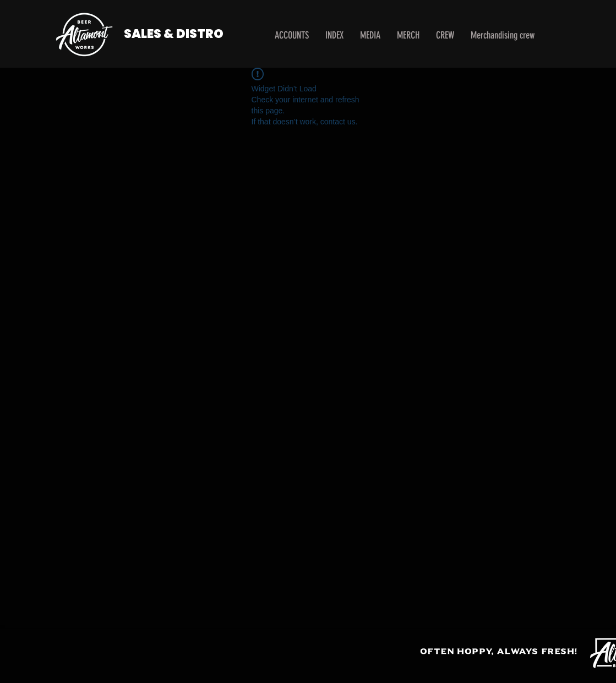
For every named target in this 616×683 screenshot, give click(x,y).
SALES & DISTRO (174, 34)
